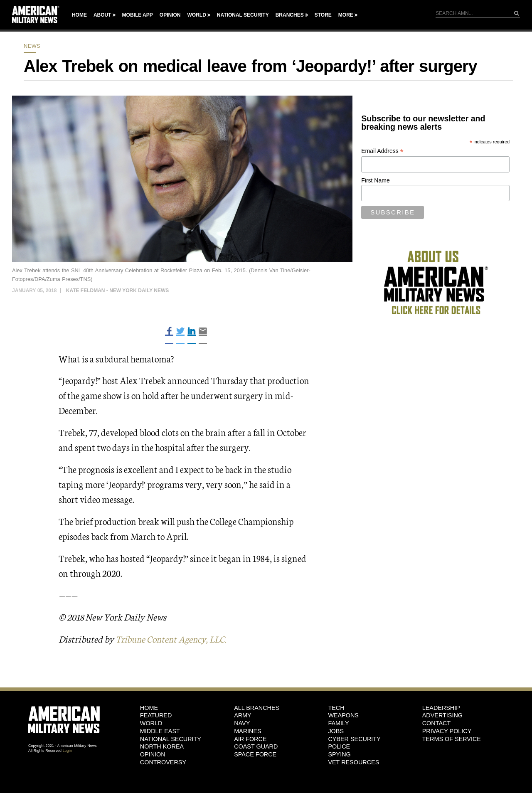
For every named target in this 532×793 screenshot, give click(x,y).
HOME (149, 707)
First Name (375, 180)
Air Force (250, 739)
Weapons (343, 715)
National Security (243, 15)
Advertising (442, 715)
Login (67, 750)
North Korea (162, 746)
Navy (242, 723)
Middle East (160, 731)
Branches (290, 15)
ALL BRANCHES (257, 707)
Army (243, 715)
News (32, 46)
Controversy (163, 762)
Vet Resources (353, 762)
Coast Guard (256, 746)
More (346, 15)
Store (323, 15)
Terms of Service (452, 739)
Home (79, 15)
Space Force (255, 754)
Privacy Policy (447, 731)
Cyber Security (354, 739)
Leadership (441, 707)
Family (338, 723)
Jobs (336, 731)
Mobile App (138, 15)
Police (339, 746)
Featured (156, 715)
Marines (248, 731)
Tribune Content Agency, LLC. (174, 639)
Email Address (382, 151)
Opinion (170, 15)
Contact (436, 723)
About (102, 15)
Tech (336, 707)
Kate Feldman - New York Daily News (118, 291)
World (196, 15)
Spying (339, 754)
